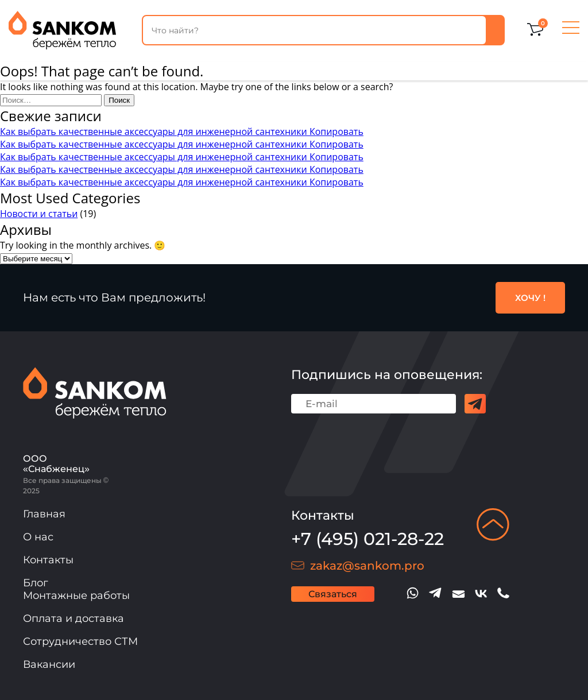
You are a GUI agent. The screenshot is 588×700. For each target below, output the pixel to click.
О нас (38, 537)
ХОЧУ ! (530, 298)
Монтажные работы (76, 595)
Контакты (48, 560)
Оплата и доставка (73, 618)
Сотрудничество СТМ (80, 641)
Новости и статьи (39, 214)
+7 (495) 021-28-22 (367, 539)
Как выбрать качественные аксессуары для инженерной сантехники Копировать (182, 132)
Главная (44, 514)
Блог (36, 583)
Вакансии (49, 664)
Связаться (333, 594)
